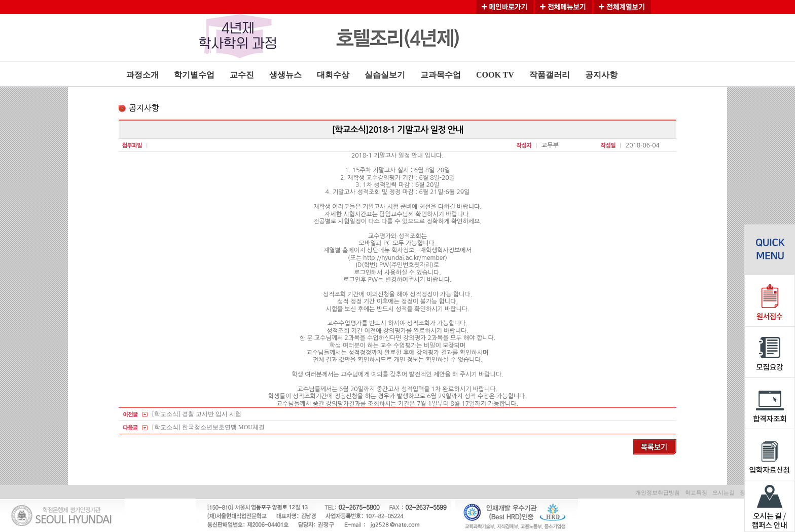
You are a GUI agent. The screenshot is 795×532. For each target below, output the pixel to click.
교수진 (242, 75)
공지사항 (601, 75)
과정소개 (142, 75)
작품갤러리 (550, 75)
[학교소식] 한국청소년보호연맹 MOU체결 (208, 427)
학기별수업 (194, 75)
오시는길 (724, 492)
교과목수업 (441, 75)
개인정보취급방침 (658, 492)
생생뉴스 (285, 75)
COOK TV (495, 75)
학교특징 (696, 492)
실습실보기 (385, 75)
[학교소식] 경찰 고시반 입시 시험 (197, 414)
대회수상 (333, 75)
